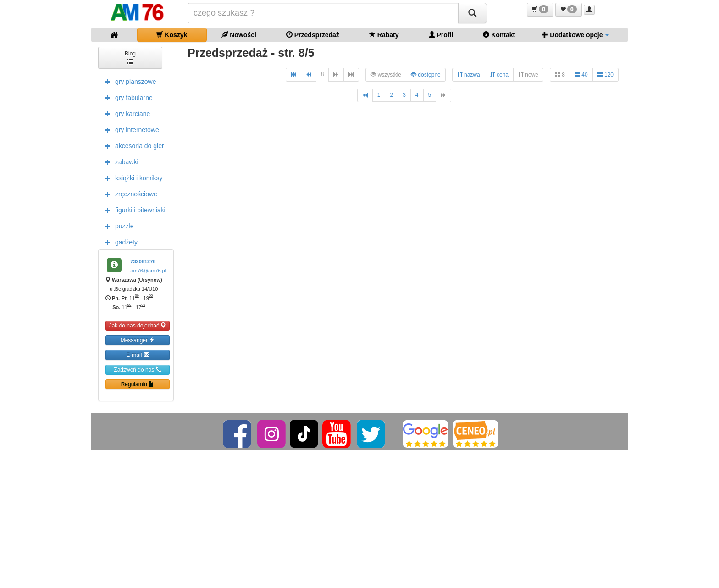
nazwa (469, 75)
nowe (528, 75)
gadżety (119, 242)
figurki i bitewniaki (133, 210)
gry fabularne (127, 97)
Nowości (239, 35)
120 (606, 75)
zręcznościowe (129, 194)
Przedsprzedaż (313, 35)
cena (499, 75)
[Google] (426, 433)
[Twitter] (372, 433)
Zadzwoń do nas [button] (137, 369)
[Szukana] (323, 13)
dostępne (426, 75)
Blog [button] (130, 57)
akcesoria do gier (132, 145)
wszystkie (386, 75)
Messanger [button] (138, 340)
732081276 (143, 261)
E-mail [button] (137, 355)
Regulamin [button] (138, 384)
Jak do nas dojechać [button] (138, 325)
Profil (441, 35)
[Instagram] (272, 433)
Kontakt (499, 35)
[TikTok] (304, 433)
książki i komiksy (131, 178)
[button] (540, 10)
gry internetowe (130, 129)
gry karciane (125, 113)
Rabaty (384, 35)
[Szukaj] (472, 13)
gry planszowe (128, 81)
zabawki (119, 161)
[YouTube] (337, 433)
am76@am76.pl (148, 271)
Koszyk (172, 35)
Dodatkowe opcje (575, 35)
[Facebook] (238, 433)
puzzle (117, 226)
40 (581, 75)
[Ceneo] (476, 433)
